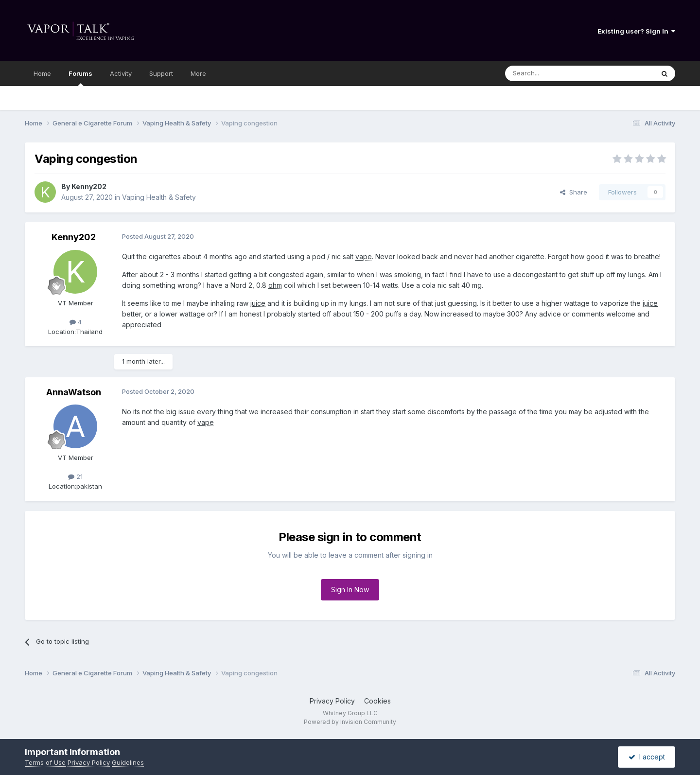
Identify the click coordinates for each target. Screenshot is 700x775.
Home (42, 73)
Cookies (377, 701)
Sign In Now (350, 590)
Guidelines (128, 762)
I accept (647, 757)
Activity (121, 73)
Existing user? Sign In (636, 31)
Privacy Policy (332, 701)
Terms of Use (45, 762)
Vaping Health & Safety (159, 197)
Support (161, 73)
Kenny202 (89, 186)
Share (574, 192)
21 (75, 476)
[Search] (555, 73)
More (198, 73)
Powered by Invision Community (350, 722)
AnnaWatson (74, 392)
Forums (80, 78)
